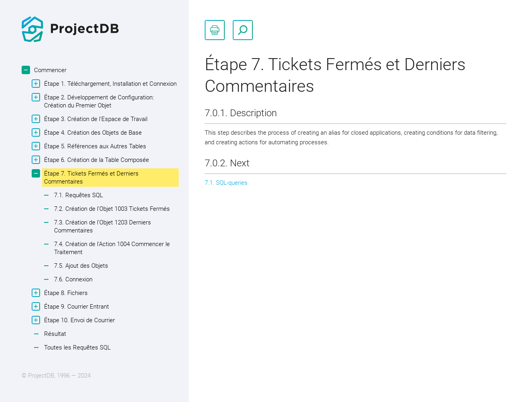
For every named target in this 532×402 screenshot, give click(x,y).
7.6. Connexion (73, 279)
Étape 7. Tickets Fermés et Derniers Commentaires (90, 177)
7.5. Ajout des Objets (81, 266)
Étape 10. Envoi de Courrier (79, 320)
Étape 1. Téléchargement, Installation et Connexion (109, 84)
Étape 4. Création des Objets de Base (92, 132)
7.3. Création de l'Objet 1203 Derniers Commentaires (103, 226)
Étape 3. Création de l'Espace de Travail (95, 119)
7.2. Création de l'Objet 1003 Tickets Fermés (112, 209)
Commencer (49, 70)
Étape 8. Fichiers (65, 293)
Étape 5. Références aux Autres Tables (94, 146)
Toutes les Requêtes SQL (77, 347)
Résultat (55, 334)
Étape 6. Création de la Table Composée (96, 160)
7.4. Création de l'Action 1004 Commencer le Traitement (112, 248)
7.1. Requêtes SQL (79, 195)
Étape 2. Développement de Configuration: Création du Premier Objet (98, 101)
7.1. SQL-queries (226, 183)
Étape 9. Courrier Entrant (76, 306)
